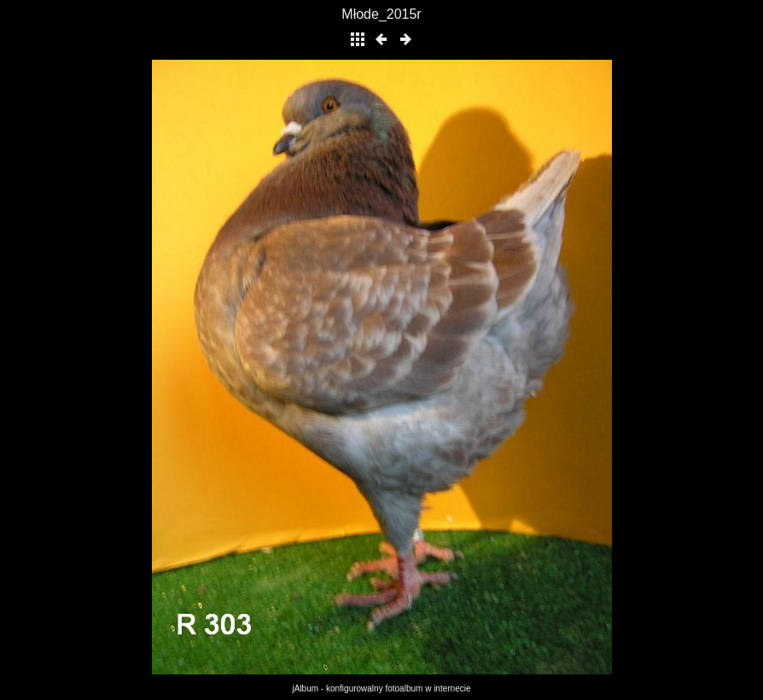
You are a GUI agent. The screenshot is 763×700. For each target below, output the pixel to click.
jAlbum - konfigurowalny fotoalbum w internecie (382, 688)
